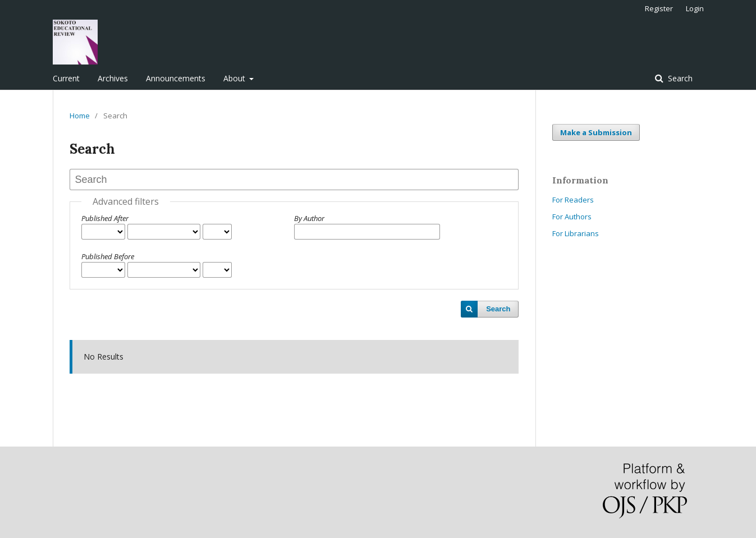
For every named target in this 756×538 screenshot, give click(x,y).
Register (659, 8)
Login (695, 8)
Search (679, 78)
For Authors (572, 217)
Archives (113, 78)
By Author (309, 218)
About (235, 78)
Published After (105, 218)
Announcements (176, 78)
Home (80, 116)
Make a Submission (596, 132)
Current (66, 78)
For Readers (573, 200)
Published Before (108, 256)
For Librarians (576, 233)
